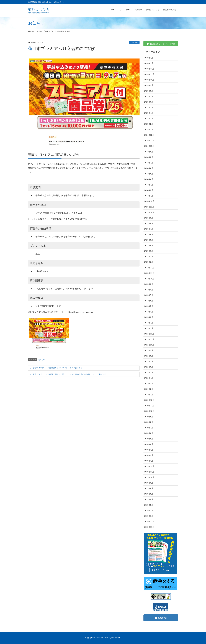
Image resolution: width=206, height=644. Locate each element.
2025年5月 (149, 107)
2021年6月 (149, 367)
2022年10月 (149, 279)
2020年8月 (149, 422)
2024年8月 (149, 157)
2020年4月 (149, 444)
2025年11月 (149, 74)
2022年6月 (149, 301)
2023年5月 (149, 240)
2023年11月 (149, 207)
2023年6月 (149, 234)
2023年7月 (149, 229)
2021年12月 (149, 334)
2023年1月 (149, 262)
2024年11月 (149, 140)
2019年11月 (149, 472)
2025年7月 (149, 96)
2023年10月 (149, 212)
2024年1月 (149, 196)
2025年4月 (149, 113)
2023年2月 (149, 256)
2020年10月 (149, 411)
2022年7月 (149, 295)
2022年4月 (149, 312)
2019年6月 (149, 488)
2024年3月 (149, 185)
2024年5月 (149, 174)
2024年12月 (149, 135)
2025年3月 (149, 118)
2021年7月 (149, 361)
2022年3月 (149, 317)
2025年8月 (149, 91)
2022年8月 (149, 290)
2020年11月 (149, 406)
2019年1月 (149, 516)
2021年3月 (149, 384)
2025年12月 (149, 69)
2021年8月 (149, 356)
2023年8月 (149, 223)
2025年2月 (149, 124)
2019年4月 (149, 499)
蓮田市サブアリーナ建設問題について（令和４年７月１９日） (58, 368)
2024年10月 (149, 146)
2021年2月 (149, 389)
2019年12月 (149, 466)
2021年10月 (149, 345)
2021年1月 (149, 395)
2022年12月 (149, 268)
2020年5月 (149, 439)
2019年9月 (149, 483)
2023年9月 (149, 218)
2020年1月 (149, 461)
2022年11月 (149, 273)
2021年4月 (149, 378)
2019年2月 (149, 510)
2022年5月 (149, 306)
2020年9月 (149, 417)
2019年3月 (149, 505)
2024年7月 (149, 163)
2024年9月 (149, 152)
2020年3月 (149, 450)
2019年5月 (149, 494)
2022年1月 (149, 328)
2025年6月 (149, 102)
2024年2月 (149, 190)
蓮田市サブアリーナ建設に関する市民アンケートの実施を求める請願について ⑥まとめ (69, 374)
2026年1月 (149, 63)
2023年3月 (149, 251)
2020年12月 (149, 400)
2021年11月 (149, 339)
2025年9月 (149, 85)
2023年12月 (149, 201)
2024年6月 (149, 168)
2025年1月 (149, 129)
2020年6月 (149, 433)
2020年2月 (149, 455)
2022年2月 (149, 323)
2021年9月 (149, 350)
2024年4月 (149, 179)
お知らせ (134, 42)
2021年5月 (149, 372)
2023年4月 (149, 245)
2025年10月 (149, 80)
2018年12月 (149, 521)
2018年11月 (149, 527)
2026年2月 (149, 58)
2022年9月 (149, 284)
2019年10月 (149, 477)
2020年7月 (149, 428)
